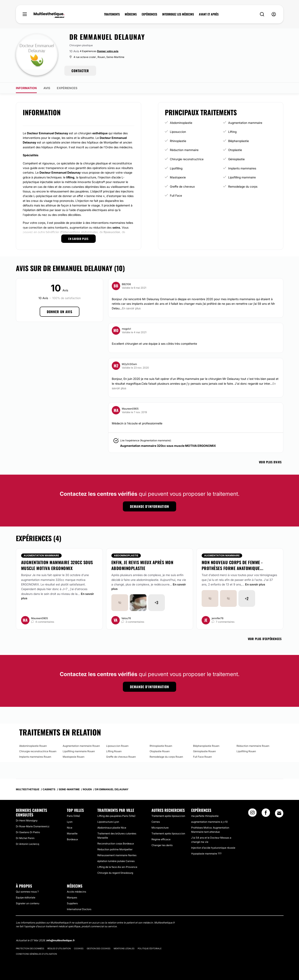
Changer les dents (162, 845)
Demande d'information (149, 506)
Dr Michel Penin (25, 838)
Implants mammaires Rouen (35, 757)
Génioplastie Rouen (204, 751)
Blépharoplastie (239, 141)
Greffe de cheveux (182, 186)
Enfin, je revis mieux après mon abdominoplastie (142, 565)
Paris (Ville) (73, 816)
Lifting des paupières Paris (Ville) (116, 816)
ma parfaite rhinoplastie (205, 816)
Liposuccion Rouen (117, 746)
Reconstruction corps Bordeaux (116, 844)
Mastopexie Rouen (74, 757)
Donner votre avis (108, 51)
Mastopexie (178, 177)
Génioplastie (236, 159)
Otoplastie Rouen (160, 751)
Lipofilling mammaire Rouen (79, 751)
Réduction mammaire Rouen (253, 746)
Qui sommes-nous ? (27, 892)
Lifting (232, 132)
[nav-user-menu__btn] (274, 14)
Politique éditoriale (150, 948)
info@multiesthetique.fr (60, 940)
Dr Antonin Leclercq (27, 844)
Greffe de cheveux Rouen (121, 757)
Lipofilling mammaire (242, 177)
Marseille (72, 833)
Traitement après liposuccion (168, 816)
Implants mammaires (242, 168)
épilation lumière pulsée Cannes (116, 861)
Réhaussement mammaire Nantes (117, 855)
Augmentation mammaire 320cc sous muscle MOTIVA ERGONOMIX (168, 446)
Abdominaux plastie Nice (112, 828)
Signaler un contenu (28, 903)
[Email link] (279, 813)
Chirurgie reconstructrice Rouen (38, 751)
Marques (72, 897)
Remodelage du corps (243, 186)
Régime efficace (161, 839)
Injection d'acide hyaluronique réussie (213, 848)
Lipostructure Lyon (108, 822)
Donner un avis (60, 312)
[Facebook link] (266, 814)
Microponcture (160, 828)
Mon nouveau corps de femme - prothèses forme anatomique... (233, 565)
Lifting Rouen (114, 751)
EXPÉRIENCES (149, 14)
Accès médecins (76, 892)
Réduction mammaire (184, 150)
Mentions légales (124, 948)
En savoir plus (255, 584)
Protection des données (30, 948)
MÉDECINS (131, 14)
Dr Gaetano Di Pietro (28, 832)
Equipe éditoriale (26, 897)
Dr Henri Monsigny (27, 821)
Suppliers (72, 903)
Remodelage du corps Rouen (166, 757)
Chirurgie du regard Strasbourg (115, 873)
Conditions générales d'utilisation (36, 954)
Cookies (79, 948)
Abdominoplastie (181, 123)
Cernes (156, 822)
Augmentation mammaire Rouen (81, 746)
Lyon (70, 822)
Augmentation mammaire (245, 123)
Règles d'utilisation (59, 948)
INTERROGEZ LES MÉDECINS (178, 14)
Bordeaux (72, 839)
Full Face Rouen (202, 757)
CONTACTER (80, 71)
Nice (70, 828)
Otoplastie (235, 150)
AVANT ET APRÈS (209, 14)
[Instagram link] (252, 814)
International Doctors (79, 909)
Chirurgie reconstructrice (187, 159)
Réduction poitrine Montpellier (115, 849)
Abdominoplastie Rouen (33, 746)
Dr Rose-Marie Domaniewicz (33, 826)
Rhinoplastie (178, 141)
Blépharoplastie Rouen (206, 746)
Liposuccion (178, 132)
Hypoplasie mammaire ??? (206, 854)
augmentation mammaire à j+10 (209, 822)
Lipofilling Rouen (246, 751)
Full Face (176, 195)
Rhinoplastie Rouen (161, 746)
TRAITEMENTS (112, 14)
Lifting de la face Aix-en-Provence (117, 867)
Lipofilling (176, 168)
